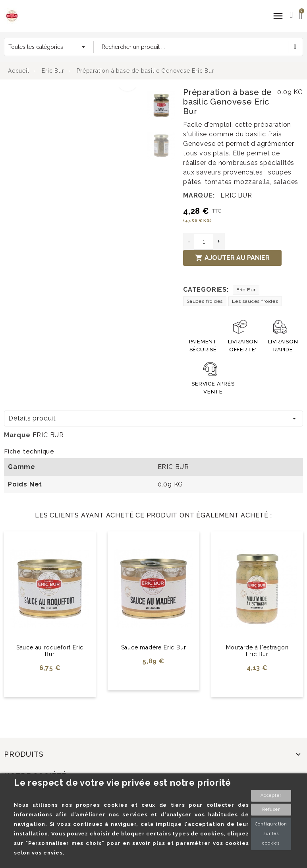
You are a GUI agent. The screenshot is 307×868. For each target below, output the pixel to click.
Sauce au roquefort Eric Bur (50, 651)
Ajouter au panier (232, 258)
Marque (17, 435)
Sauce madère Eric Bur (154, 647)
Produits (24, 754)
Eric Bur (246, 290)
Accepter (271, 795)
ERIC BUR (236, 195)
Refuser (271, 809)
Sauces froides (205, 301)
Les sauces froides (255, 301)
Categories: (206, 290)
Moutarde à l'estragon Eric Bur (257, 651)
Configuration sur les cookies (271, 834)
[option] (74, 92)
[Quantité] (204, 242)
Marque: (199, 195)
